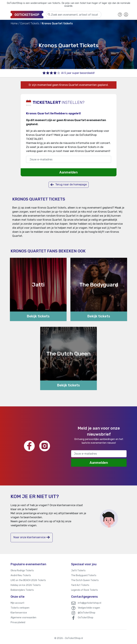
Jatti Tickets (78, 571)
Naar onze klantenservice (32, 537)
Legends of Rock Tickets (84, 590)
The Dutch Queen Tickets (85, 580)
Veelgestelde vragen (89, 608)
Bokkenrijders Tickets (22, 590)
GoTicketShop (86, 618)
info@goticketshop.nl (90, 603)
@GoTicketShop (87, 613)
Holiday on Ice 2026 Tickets (26, 585)
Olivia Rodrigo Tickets (22, 571)
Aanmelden (68, 172)
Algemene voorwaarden (23, 618)
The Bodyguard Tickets (84, 575)
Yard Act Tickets (80, 585)
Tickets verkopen (20, 608)
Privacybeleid (18, 622)
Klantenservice (19, 613)
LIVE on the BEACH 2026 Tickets (28, 580)
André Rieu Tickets (21, 575)
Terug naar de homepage (69, 185)
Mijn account (17, 603)
